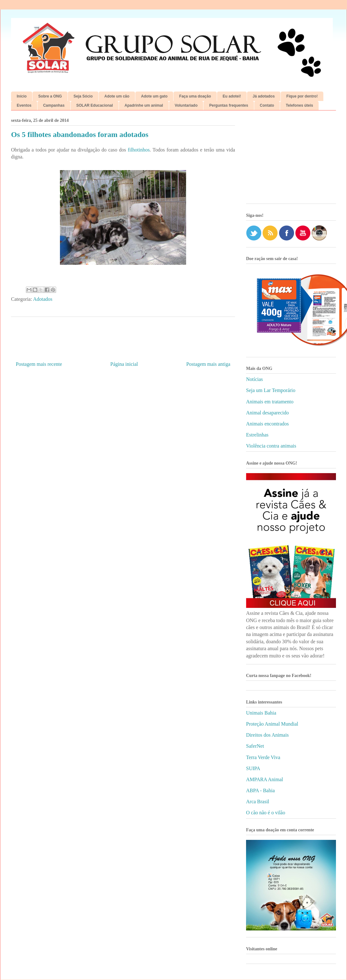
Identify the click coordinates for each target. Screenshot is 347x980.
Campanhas (54, 105)
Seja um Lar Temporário (271, 390)
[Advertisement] (291, 159)
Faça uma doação (195, 96)
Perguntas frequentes (229, 105)
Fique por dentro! (302, 96)
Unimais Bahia (261, 713)
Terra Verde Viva (263, 757)
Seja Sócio (83, 96)
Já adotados (264, 96)
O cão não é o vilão (266, 813)
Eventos (24, 105)
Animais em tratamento (270, 402)
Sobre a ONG (50, 96)
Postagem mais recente (39, 364)
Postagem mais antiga (208, 364)
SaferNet (255, 746)
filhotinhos (139, 150)
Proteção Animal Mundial (272, 724)
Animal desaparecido (268, 413)
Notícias (254, 379)
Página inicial (124, 364)
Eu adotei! (232, 96)
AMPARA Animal (265, 779)
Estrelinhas (257, 435)
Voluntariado (186, 105)
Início (22, 96)
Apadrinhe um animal (144, 105)
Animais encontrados (268, 424)
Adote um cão (117, 96)
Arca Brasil (258, 802)
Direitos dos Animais (267, 735)
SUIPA (253, 768)
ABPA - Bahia (260, 790)
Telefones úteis (299, 105)
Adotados (43, 299)
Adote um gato (154, 96)
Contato (267, 105)
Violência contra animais (271, 446)
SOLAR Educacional (95, 105)
